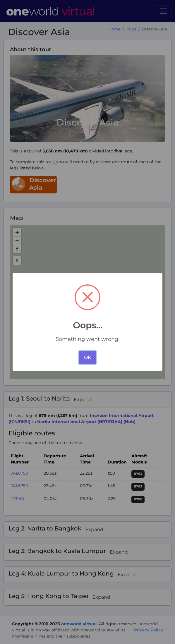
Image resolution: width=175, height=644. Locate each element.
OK (88, 357)
